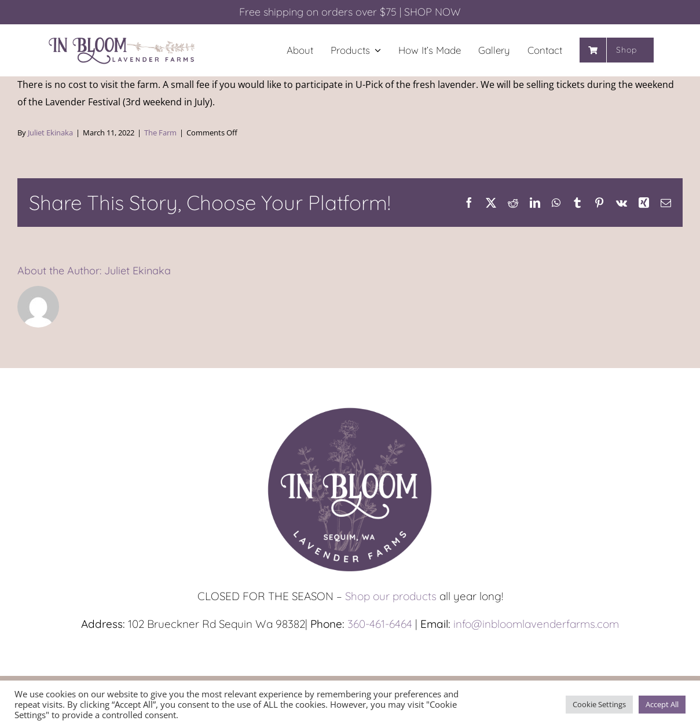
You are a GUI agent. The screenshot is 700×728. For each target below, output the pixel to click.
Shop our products (391, 596)
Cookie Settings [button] (599, 704)
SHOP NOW (433, 12)
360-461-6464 (380, 624)
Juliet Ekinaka (50, 133)
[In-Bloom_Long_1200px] (122, 39)
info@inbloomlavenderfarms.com (536, 624)
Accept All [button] (662, 704)
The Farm (160, 133)
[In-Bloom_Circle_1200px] (350, 408)
